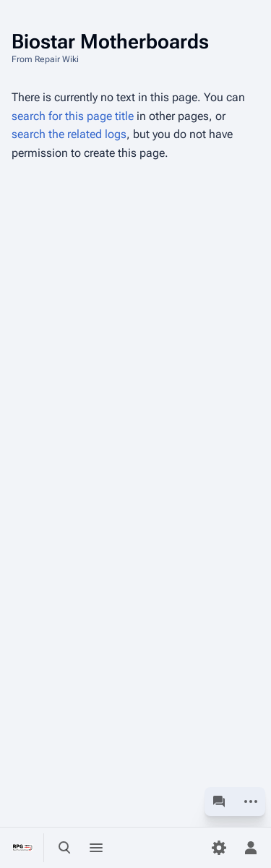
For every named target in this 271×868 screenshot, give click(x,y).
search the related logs (69, 134)
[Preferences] (219, 848)
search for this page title (73, 116)
